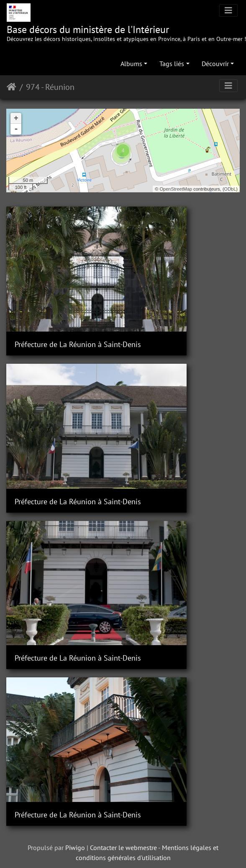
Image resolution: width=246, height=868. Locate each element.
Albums (131, 64)
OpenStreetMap (176, 189)
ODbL (230, 189)
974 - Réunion (50, 87)
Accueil (12, 87)
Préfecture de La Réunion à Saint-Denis (61, 296)
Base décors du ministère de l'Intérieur (126, 33)
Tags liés (172, 64)
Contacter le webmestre (123, 437)
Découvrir (215, 64)
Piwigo (75, 437)
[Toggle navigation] (228, 10)
